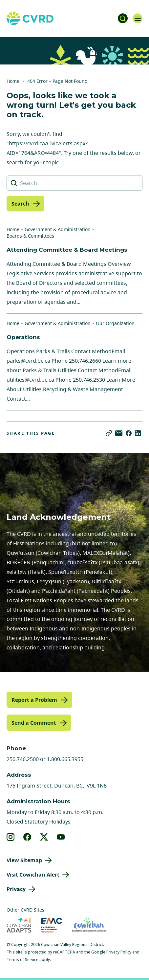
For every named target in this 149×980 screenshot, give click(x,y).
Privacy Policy (119, 952)
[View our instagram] (11, 837)
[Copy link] (109, 433)
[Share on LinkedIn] (138, 433)
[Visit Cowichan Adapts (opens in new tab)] (19, 925)
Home (13, 81)
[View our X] (44, 837)
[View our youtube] (61, 837)
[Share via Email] (119, 433)
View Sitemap (24, 860)
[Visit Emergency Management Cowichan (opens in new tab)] (52, 925)
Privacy (16, 889)
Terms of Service (22, 960)
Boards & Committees (30, 236)
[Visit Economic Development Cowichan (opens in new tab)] (89, 925)
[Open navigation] (138, 18)
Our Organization (115, 323)
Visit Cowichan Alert (33, 875)
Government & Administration (58, 229)
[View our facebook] (27, 837)
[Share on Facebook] (129, 433)
